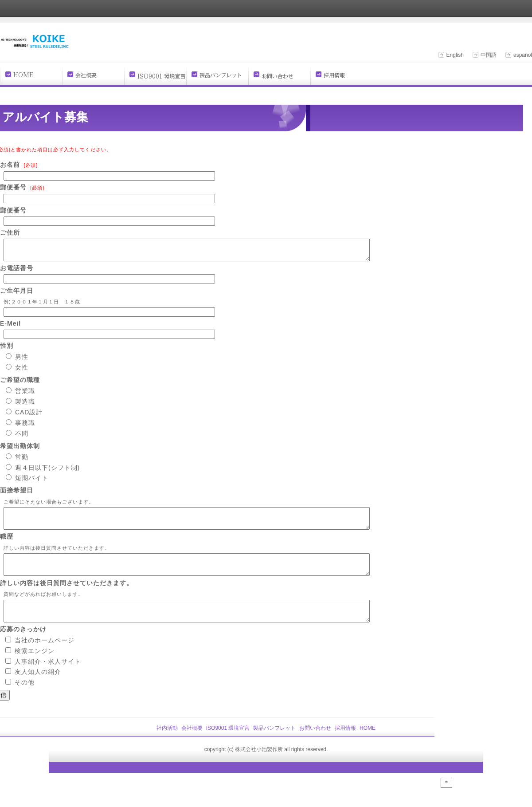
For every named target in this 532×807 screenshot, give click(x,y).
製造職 (25, 405)
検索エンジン (35, 667)
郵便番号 (13, 187)
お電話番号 (17, 272)
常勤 (22, 461)
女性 (22, 371)
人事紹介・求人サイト (48, 677)
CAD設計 (29, 416)
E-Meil (10, 327)
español (523, 55)
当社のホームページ (45, 656)
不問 (22, 437)
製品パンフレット (274, 744)
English (455, 55)
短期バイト (32, 482)
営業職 (25, 395)
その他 (25, 698)
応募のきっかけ (23, 645)
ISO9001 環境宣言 (228, 744)
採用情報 (345, 744)
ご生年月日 (17, 295)
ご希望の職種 (20, 384)
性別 (7, 350)
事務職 (25, 427)
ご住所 (10, 232)
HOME (368, 744)
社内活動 (167, 744)
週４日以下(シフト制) (47, 472)
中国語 (489, 55)
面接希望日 (17, 494)
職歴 (7, 544)
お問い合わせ (315, 744)
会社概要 (192, 744)
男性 (22, 361)
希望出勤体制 (20, 450)
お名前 (10, 165)
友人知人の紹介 (38, 688)
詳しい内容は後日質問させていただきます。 (66, 595)
